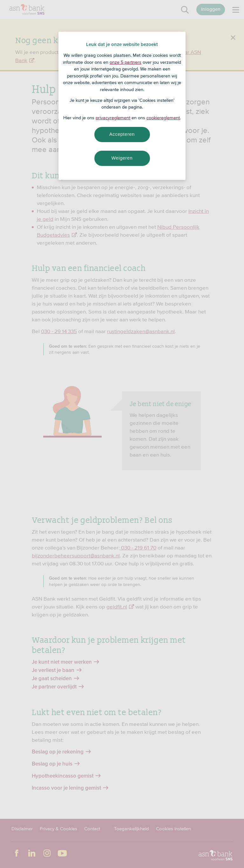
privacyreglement (113, 118)
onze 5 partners (125, 62)
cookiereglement (163, 118)
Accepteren (122, 134)
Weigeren (122, 158)
